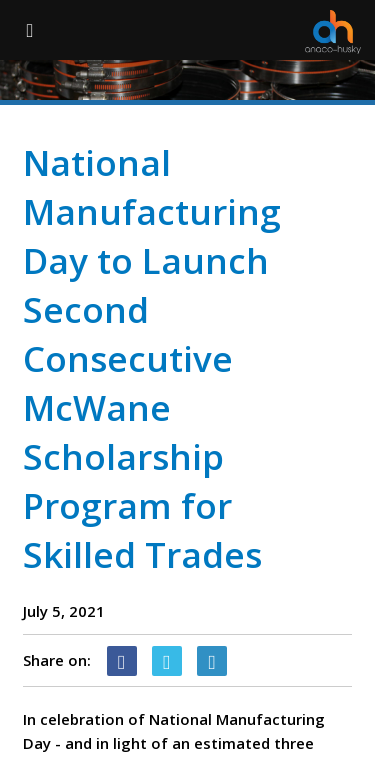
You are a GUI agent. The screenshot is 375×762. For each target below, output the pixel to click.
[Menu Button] (30, 30)
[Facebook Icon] (122, 661)
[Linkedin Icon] (212, 661)
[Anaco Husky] (333, 32)
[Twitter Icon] (167, 661)
